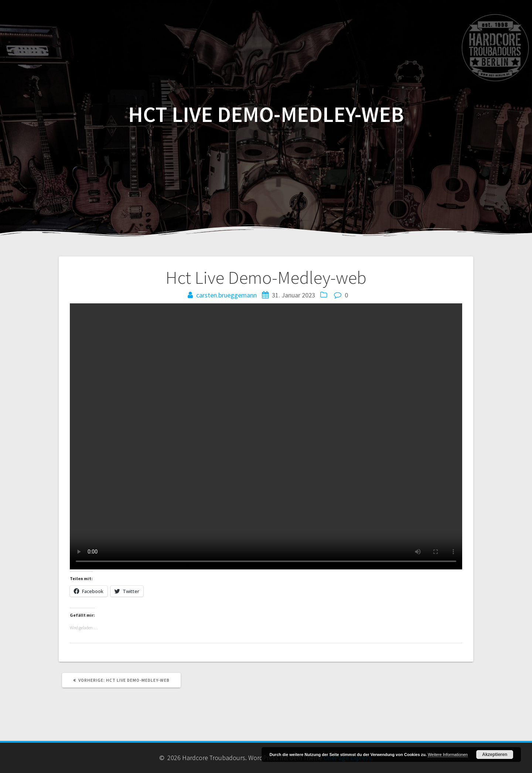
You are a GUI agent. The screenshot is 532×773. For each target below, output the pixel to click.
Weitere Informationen (448, 755)
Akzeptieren (495, 755)
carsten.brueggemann (226, 295)
